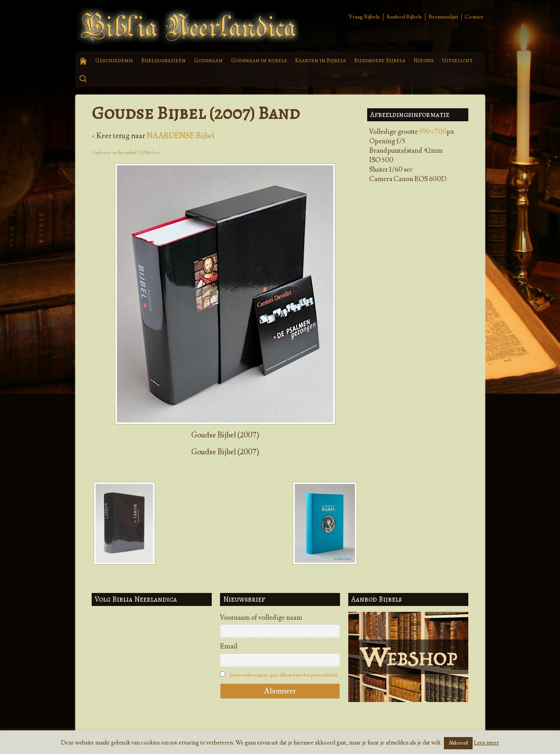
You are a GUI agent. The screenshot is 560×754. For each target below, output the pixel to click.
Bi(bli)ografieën (164, 60)
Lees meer (486, 743)
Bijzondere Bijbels (380, 60)
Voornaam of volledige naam (261, 618)
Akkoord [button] (458, 743)
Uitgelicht (457, 60)
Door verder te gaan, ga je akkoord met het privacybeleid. (284, 675)
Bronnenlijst (443, 17)
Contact (474, 17)
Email (229, 647)
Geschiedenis (114, 60)
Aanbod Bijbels (404, 17)
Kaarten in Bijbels (321, 60)
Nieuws (424, 60)
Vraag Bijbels (364, 17)
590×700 (433, 132)
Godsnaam (208, 60)
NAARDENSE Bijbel (180, 136)
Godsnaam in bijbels (259, 60)
